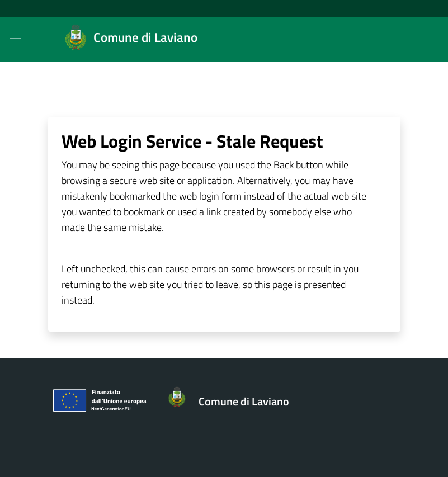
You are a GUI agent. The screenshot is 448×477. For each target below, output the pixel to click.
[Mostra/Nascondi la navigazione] (16, 39)
